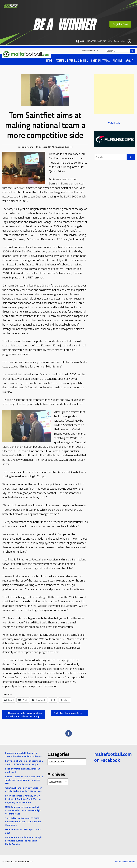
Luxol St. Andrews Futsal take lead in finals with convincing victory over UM (24, 780)
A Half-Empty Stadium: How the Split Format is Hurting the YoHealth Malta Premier (24, 841)
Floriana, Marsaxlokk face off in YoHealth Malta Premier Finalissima (23, 755)
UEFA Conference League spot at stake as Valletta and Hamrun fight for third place (23, 810)
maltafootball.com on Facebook (113, 757)
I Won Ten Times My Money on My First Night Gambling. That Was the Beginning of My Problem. (23, 799)
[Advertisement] (114, 94)
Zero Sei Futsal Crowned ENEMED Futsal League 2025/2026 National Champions (23, 821)
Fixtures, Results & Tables (72, 61)
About (129, 61)
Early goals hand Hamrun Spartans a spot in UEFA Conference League (24, 762)
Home (49, 61)
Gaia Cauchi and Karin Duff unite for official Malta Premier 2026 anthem (24, 789)
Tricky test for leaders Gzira (70, 713)
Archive (118, 61)
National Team (25, 147)
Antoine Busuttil (64, 147)
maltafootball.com (90, 51)
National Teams (100, 61)
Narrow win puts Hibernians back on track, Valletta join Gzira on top (23, 715)
